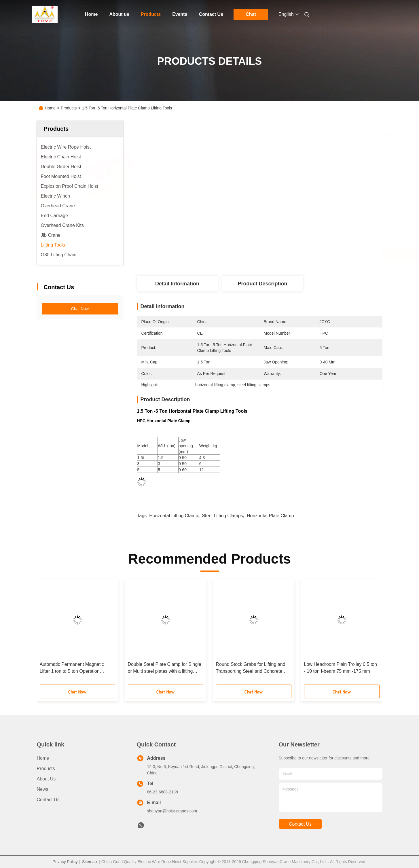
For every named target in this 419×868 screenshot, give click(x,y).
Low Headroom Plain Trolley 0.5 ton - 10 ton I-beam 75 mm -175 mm (341, 668)
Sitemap (89, 862)
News (43, 789)
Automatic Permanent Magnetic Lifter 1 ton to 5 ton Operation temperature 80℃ (72, 668)
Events (180, 14)
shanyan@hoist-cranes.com (172, 811)
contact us (300, 824)
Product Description (262, 284)
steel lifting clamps (222, 516)
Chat (251, 14)
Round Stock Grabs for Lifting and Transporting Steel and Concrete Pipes (251, 668)
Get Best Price (295, 255)
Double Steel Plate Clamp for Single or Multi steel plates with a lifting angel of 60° (165, 668)
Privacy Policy (65, 862)
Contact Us (211, 14)
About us (119, 14)
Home (91, 14)
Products (151, 14)
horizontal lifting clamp (174, 516)
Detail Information (177, 284)
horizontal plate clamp (270, 516)
